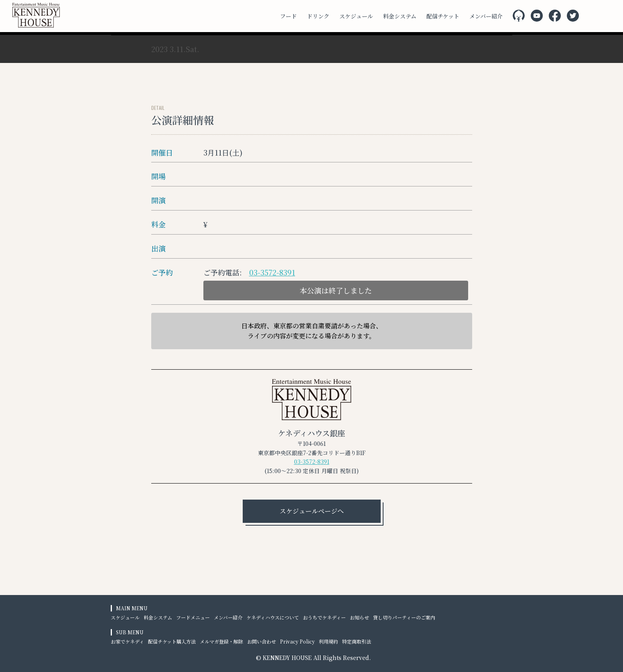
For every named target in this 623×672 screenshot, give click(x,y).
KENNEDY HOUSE (287, 658)
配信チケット (443, 16)
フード (288, 16)
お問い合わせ (262, 641)
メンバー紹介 (486, 16)
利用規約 (329, 641)
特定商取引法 (357, 641)
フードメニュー (193, 617)
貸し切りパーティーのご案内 (404, 617)
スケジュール (356, 16)
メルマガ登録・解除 (221, 641)
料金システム (400, 16)
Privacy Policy (297, 641)
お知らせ (359, 617)
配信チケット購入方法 (172, 641)
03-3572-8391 (272, 272)
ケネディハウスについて (273, 617)
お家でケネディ (127, 641)
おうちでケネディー (324, 617)
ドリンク (318, 16)
